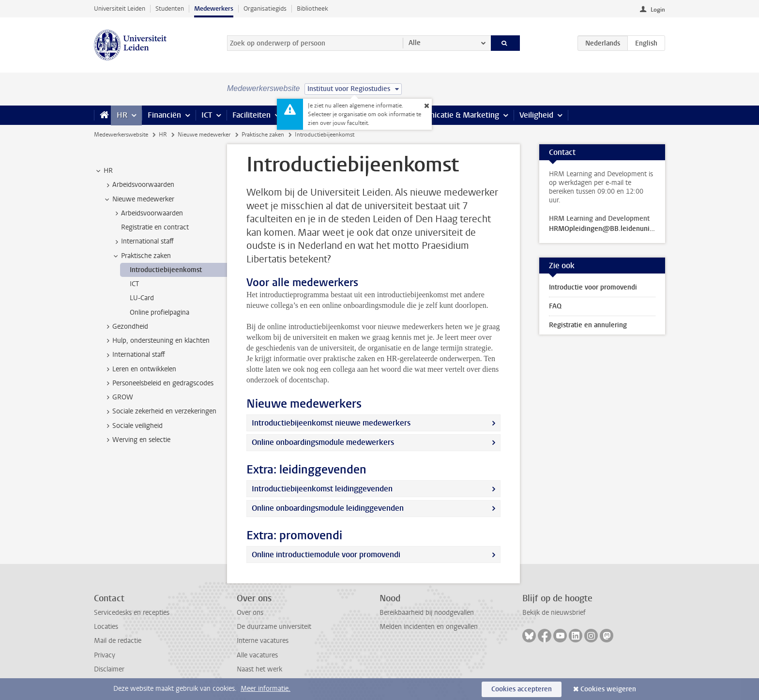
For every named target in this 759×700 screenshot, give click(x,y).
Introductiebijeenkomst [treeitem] (166, 270)
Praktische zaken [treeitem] (141, 256)
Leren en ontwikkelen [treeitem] (140, 369)
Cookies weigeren (608, 689)
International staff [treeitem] (143, 242)
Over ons (250, 613)
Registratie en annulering (588, 325)
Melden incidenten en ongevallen (429, 627)
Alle (415, 43)
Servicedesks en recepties (132, 613)
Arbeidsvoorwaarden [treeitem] (139, 185)
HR (122, 115)
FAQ (555, 306)
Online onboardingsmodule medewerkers (323, 442)
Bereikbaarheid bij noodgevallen (427, 613)
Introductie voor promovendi (593, 287)
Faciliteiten (251, 115)
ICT (207, 115)
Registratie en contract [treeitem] (155, 227)
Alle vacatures (257, 655)
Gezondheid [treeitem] (126, 327)
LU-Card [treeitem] (142, 298)
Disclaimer (109, 669)
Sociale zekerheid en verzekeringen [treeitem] (160, 411)
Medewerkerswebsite (121, 135)
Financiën (164, 115)
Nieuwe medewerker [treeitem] (139, 199)
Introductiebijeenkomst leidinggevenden (322, 489)
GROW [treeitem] (118, 397)
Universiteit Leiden (120, 8)
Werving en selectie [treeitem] (137, 440)
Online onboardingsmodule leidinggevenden (328, 508)
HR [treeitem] (104, 171)
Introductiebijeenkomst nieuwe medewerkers (331, 423)
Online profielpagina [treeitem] (159, 312)
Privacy (105, 655)
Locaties (106, 627)
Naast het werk (259, 669)
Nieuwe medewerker (204, 135)
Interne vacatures (263, 641)
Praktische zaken (263, 135)
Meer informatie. (266, 689)
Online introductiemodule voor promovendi (326, 555)
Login (658, 10)
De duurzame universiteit (274, 627)
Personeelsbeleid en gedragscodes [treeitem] (158, 383)
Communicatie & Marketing (452, 115)
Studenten (170, 8)
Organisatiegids (265, 8)
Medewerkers (214, 8)
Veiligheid (536, 115)
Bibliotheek (312, 8)
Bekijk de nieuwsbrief (554, 613)
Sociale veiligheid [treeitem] (133, 426)
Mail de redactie (118, 641)
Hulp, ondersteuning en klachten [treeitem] (156, 341)
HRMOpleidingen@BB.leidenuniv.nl (602, 229)
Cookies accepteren (522, 689)
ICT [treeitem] (134, 284)
